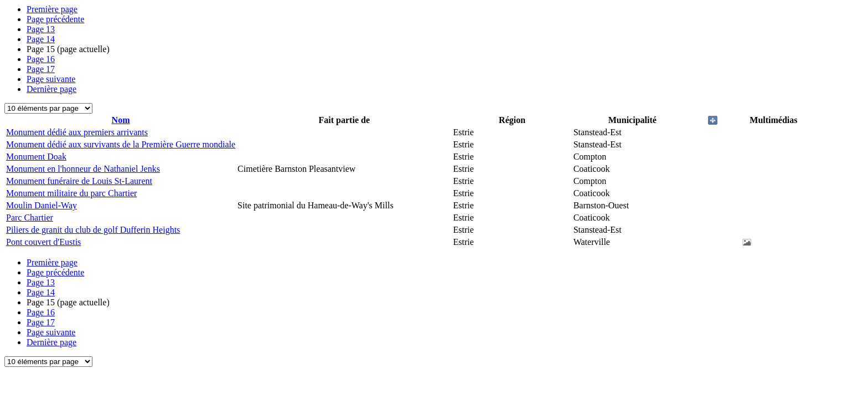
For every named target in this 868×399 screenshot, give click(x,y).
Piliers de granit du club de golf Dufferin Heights (93, 230)
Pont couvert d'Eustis (43, 242)
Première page (52, 9)
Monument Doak (36, 157)
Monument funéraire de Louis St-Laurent (79, 181)
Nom (121, 120)
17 (41, 69)
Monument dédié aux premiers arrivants (77, 132)
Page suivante (51, 79)
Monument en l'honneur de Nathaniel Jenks (83, 169)
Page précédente (55, 19)
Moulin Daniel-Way (42, 205)
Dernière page (51, 89)
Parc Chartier (30, 218)
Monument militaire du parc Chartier (71, 193)
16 (41, 59)
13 (41, 29)
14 (41, 39)
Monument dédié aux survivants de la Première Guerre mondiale (121, 144)
